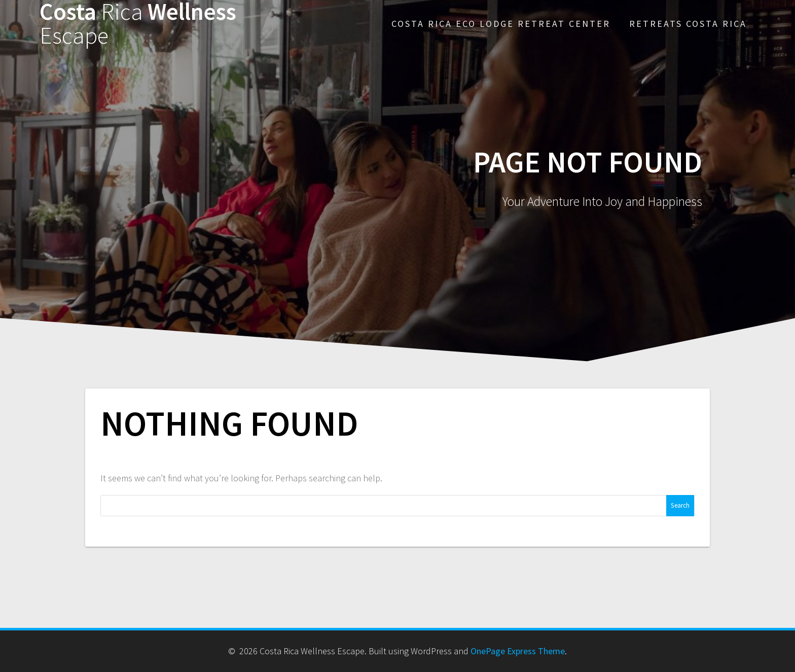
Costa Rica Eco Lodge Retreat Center (501, 24)
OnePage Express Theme (518, 651)
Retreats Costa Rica (688, 24)
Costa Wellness (138, 24)
